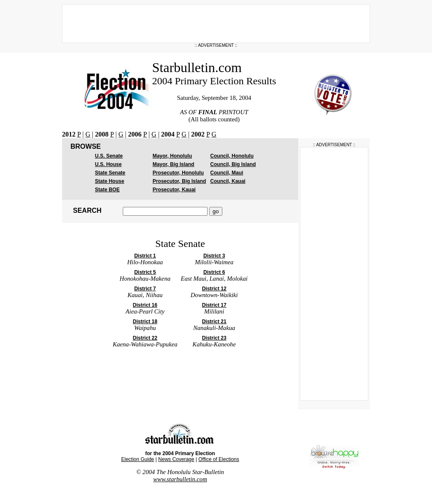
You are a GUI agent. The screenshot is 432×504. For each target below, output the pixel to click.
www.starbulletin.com (180, 479)
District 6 (214, 272)
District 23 (214, 338)
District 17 (214, 305)
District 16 (145, 305)
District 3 (214, 256)
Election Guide (138, 459)
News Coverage (176, 459)
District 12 (214, 289)
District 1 (145, 256)
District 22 (145, 338)
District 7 (145, 289)
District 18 (145, 322)
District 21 (214, 322)
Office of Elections (219, 459)
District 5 (145, 272)
